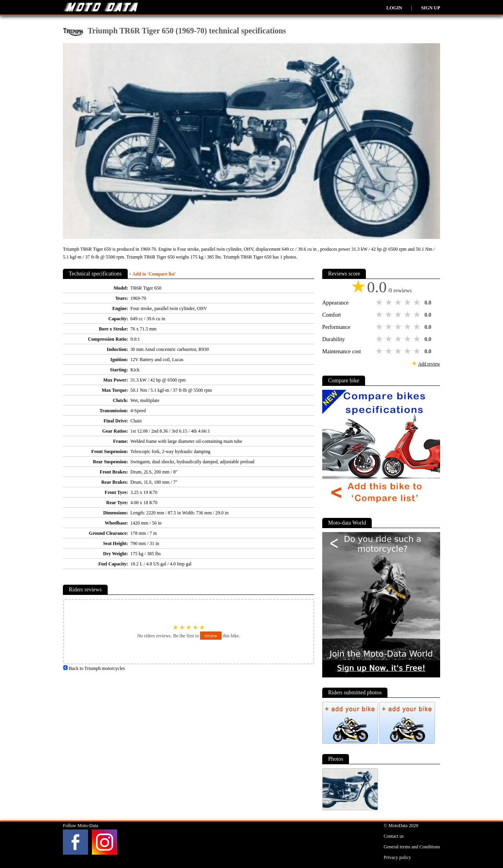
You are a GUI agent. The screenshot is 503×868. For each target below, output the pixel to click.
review (211, 636)
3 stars (399, 303)
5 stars (418, 303)
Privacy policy (397, 857)
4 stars (408, 303)
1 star (380, 303)
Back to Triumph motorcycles (94, 668)
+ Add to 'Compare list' (152, 274)
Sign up (431, 8)
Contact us (394, 836)
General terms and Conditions (412, 847)
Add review (429, 364)
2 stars (389, 303)
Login (394, 8)
